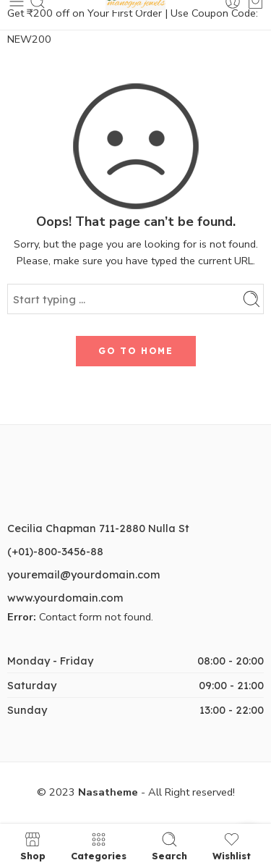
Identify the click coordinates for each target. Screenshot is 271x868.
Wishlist (232, 846)
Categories (99, 846)
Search (169, 846)
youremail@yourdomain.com (83, 574)
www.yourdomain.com (65, 598)
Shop (33, 846)
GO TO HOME (136, 351)
